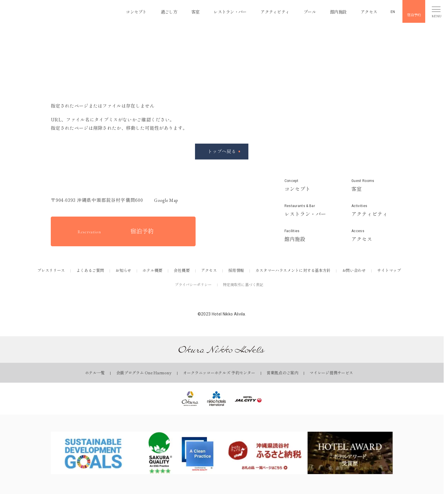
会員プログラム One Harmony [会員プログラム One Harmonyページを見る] (144, 373)
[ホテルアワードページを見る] (350, 453)
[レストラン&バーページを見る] (305, 211)
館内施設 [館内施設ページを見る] (337, 11)
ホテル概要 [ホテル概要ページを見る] (152, 270)
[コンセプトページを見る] (305, 185)
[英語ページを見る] (389, 11)
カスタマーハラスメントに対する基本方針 (293, 270)
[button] (46, 11)
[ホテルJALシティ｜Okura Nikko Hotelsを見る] (248, 399)
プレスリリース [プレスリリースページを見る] (51, 270)
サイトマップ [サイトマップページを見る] (389, 270)
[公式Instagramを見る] (222, 302)
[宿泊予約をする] (123, 231)
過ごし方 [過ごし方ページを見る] (161, 11)
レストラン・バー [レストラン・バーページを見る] (224, 11)
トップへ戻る (222, 151)
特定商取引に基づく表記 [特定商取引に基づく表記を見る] (243, 284)
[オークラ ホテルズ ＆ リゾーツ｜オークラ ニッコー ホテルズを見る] (190, 399)
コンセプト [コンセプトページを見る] (127, 11)
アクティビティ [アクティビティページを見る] (271, 11)
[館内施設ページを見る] (305, 236)
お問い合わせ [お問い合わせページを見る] (354, 270)
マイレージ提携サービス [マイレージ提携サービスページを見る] (331, 373)
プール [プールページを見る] (307, 11)
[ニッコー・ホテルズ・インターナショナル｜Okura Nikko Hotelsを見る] (216, 399)
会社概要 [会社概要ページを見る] (182, 270)
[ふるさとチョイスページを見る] (265, 453)
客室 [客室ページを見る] (188, 11)
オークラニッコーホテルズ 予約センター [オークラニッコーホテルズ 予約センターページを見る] (219, 373)
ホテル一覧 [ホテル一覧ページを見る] (95, 373)
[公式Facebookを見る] (205, 302)
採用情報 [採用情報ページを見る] (236, 270)
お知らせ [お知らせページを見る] (123, 270)
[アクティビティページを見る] (372, 211)
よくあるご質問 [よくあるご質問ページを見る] (90, 270)
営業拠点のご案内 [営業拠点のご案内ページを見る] (282, 373)
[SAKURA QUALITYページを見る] (179, 453)
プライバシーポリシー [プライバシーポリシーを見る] (193, 284)
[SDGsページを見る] (94, 453)
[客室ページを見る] (372, 185)
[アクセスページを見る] (372, 236)
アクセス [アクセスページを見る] (368, 11)
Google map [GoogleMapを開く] (163, 200)
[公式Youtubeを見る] (238, 302)
